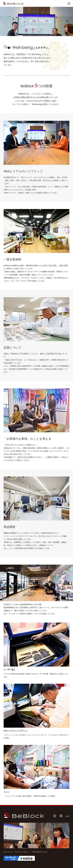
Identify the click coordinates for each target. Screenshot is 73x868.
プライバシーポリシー (22, 852)
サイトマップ (8, 852)
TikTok (67, 816)
